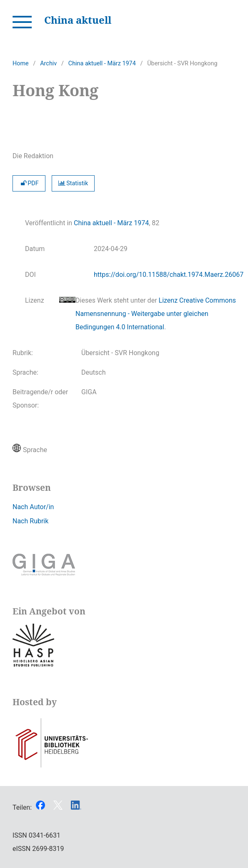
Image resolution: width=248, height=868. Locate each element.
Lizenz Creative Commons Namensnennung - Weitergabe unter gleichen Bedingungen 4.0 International (156, 314)
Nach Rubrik (30, 521)
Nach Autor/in (33, 507)
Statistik (73, 183)
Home (21, 63)
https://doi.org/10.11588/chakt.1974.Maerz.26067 (169, 275)
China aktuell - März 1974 (102, 63)
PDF (29, 183)
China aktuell (78, 20)
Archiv (48, 63)
